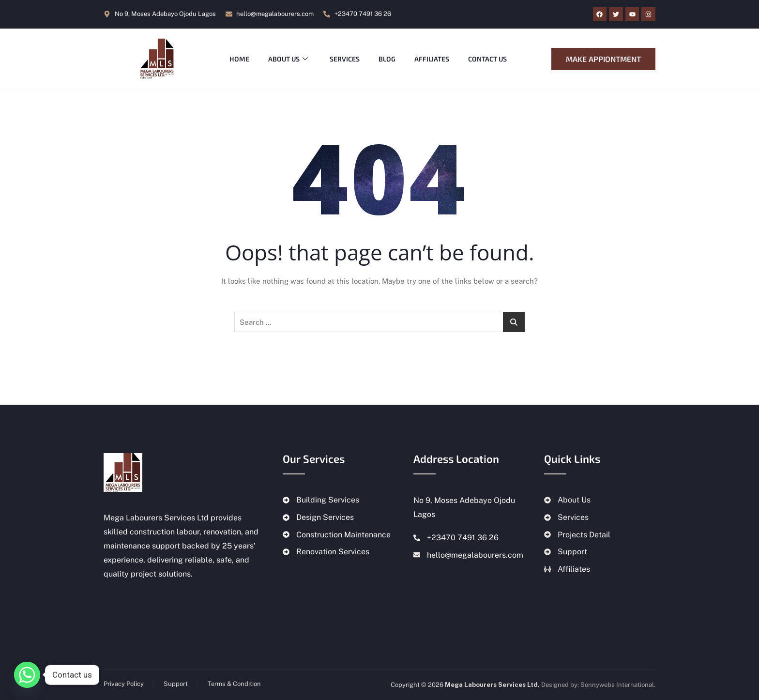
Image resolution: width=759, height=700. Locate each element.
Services (346, 59)
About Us (288, 59)
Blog (388, 59)
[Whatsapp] (27, 675)
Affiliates (434, 59)
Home (239, 59)
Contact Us (490, 59)
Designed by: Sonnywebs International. (598, 685)
